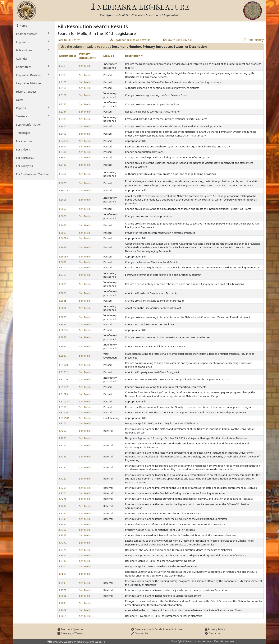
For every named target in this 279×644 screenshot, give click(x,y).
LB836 (63, 308)
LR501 (63, 574)
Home (23, 26)
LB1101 (64, 407)
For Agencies (24, 141)
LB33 (62, 75)
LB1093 (64, 394)
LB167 (63, 82)
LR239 (63, 445)
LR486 (63, 561)
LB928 (63, 337)
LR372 (63, 543)
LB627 (63, 225)
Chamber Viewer (33, 34)
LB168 (63, 88)
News (20, 100)
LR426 (63, 550)
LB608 (63, 216)
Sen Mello (85, 66)
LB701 (63, 275)
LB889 (63, 324)
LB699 (63, 262)
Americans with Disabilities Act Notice (157, 629)
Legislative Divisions (33, 75)
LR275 (63, 499)
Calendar (22, 59)
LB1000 (64, 365)
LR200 (63, 431)
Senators (33, 116)
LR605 (63, 596)
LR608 (63, 603)
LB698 (63, 247)
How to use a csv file (177, 40)
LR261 (63, 488)
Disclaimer (213, 633)
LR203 (63, 438)
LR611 (63, 616)
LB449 (63, 165)
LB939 (63, 346)
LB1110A (64, 418)
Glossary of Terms (70, 633)
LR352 (63, 530)
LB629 (63, 233)
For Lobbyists (24, 166)
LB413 (63, 134)
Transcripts (23, 133)
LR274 (63, 493)
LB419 (63, 146)
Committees (33, 67)
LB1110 (64, 412)
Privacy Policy (215, 629)
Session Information (29, 125)
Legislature (33, 42)
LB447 (63, 157)
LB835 (63, 301)
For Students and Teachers (33, 174)
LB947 (63, 356)
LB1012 (64, 372)
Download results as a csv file (130, 40)
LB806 (63, 293)
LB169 (63, 95)
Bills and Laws (33, 50)
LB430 (63, 152)
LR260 (63, 479)
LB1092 (64, 387)
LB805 (63, 284)
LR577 (63, 590)
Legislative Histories (29, 83)
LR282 (63, 506)
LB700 (63, 267)
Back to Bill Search (69, 40)
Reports (33, 108)
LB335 (63, 119)
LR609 (63, 610)
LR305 (63, 519)
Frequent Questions (72, 629)
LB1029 (64, 379)
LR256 (63, 456)
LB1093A (64, 401)
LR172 (63, 423)
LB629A (64, 238)
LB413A (64, 141)
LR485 (63, 555)
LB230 (63, 104)
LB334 (63, 112)
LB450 (63, 174)
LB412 (63, 126)
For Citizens (23, 149)
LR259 (63, 467)
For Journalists (25, 158)
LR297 (63, 513)
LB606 (63, 200)
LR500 (63, 566)
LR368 (63, 535)
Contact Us (140, 633)
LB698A (64, 257)
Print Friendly (254, 40)
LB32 (62, 66)
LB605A (64, 190)
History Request (26, 92)
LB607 (63, 209)
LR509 (63, 583)
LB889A (64, 330)
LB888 (63, 317)
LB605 (63, 183)
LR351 (63, 524)
